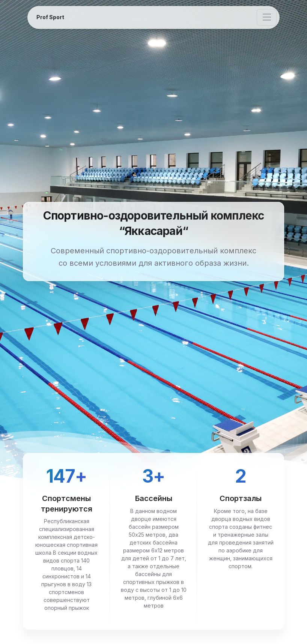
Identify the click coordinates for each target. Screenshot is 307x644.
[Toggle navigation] (267, 17)
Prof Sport (50, 17)
